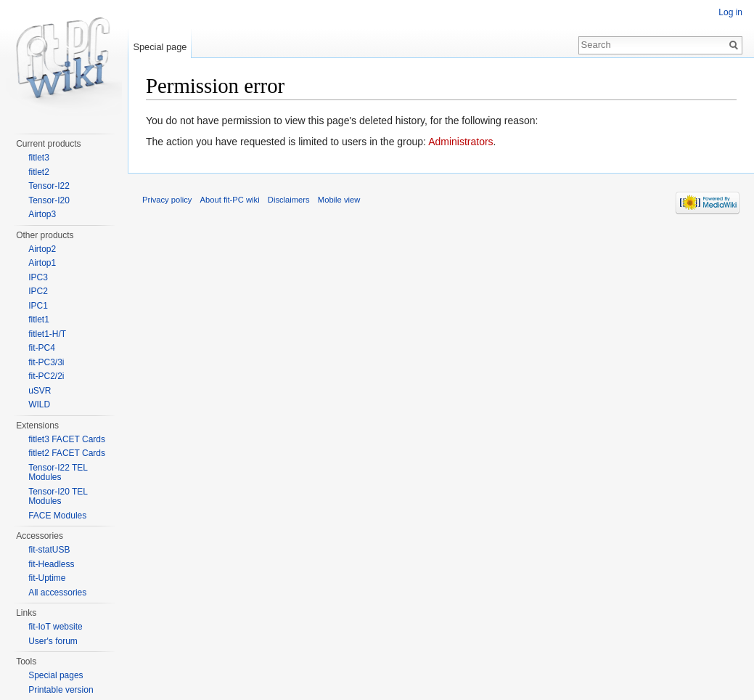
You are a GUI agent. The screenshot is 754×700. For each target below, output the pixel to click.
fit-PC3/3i (46, 362)
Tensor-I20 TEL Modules (58, 497)
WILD (39, 404)
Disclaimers (289, 200)
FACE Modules (57, 516)
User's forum (53, 641)
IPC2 (38, 291)
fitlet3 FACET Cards (67, 439)
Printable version (61, 690)
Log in (730, 12)
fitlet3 (39, 158)
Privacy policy (167, 200)
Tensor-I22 (49, 186)
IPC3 (38, 277)
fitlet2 (39, 172)
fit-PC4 (42, 348)
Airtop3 (42, 214)
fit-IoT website (55, 627)
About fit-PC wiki (230, 200)
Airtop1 (42, 263)
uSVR (40, 391)
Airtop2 (42, 249)
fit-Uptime (47, 578)
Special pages (56, 675)
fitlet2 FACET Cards (67, 453)
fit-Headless (51, 564)
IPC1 (38, 306)
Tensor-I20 (49, 200)
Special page (160, 47)
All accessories (57, 593)
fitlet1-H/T (47, 334)
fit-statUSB (49, 550)
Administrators (460, 142)
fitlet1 (39, 320)
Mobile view (339, 200)
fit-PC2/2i (46, 376)
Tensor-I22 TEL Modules (58, 473)
